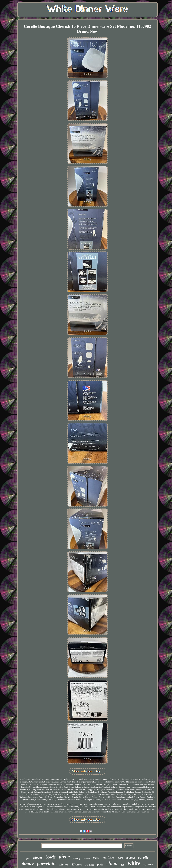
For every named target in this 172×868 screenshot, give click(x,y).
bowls (51, 857)
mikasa (131, 858)
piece (64, 857)
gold (121, 858)
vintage (109, 857)
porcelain (46, 863)
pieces (38, 857)
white (134, 863)
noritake (87, 859)
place (28, 859)
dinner (28, 864)
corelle (143, 857)
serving (77, 858)
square (148, 864)
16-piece (90, 865)
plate (100, 864)
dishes (64, 865)
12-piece (77, 864)
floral (96, 858)
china (112, 863)
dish (122, 865)
